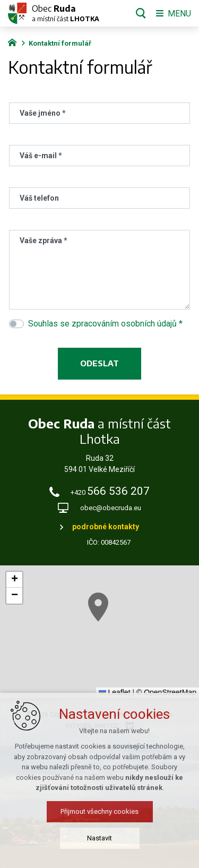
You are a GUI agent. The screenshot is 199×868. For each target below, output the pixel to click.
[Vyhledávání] (141, 13)
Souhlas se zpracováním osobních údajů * (105, 324)
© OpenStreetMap (166, 692)
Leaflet (115, 692)
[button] (120, 622)
